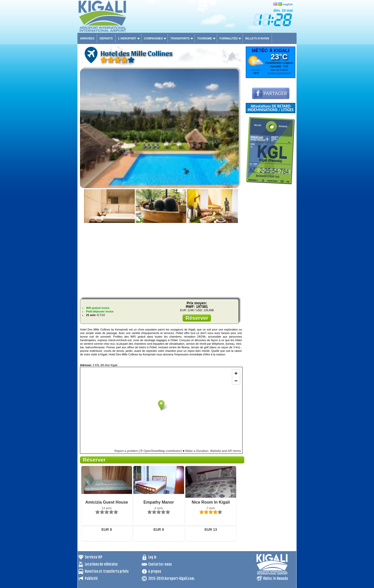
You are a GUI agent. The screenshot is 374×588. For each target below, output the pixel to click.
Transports (180, 38)
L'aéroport (127, 38)
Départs (106, 38)
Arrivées (87, 38)
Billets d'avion (257, 38)
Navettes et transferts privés (107, 571)
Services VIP (94, 557)
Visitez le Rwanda (275, 578)
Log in (152, 557)
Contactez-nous (160, 564)
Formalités (229, 38)
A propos (155, 571)
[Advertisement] (161, 260)
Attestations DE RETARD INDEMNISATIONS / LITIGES (271, 108)
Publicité (91, 578)
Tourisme (205, 38)
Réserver (197, 318)
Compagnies (153, 38)
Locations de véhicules (101, 564)
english (288, 4)
